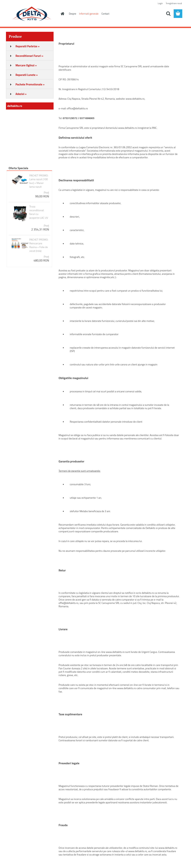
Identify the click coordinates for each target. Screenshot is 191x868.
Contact (105, 14)
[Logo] (32, 14)
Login (160, 3)
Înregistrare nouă (174, 3)
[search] (168, 14)
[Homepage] (62, 14)
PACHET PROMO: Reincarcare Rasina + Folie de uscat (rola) (39, 245)
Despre (73, 14)
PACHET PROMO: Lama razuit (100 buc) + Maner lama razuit (39, 181)
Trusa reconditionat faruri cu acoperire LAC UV (39, 212)
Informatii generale (89, 14)
